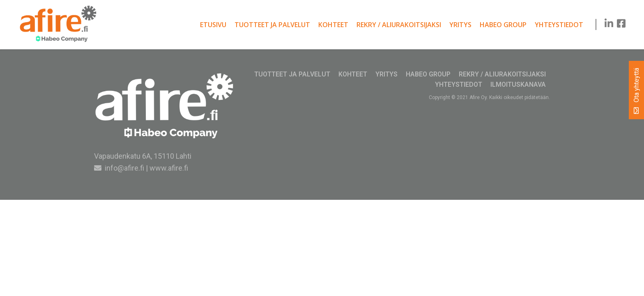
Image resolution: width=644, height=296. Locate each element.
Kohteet (333, 25)
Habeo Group (503, 25)
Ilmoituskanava (518, 84)
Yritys (460, 25)
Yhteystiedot (559, 25)
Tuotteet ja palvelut (272, 25)
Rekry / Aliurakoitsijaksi (399, 25)
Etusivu (213, 25)
